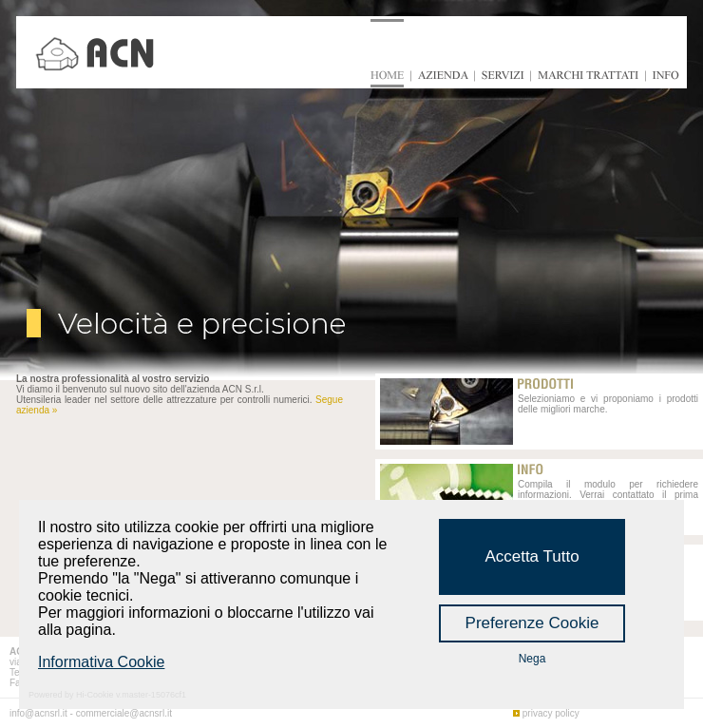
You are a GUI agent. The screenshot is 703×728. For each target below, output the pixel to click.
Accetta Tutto (532, 556)
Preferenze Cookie (532, 623)
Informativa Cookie (101, 662)
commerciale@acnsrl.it (124, 713)
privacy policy (551, 713)
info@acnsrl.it (38, 713)
